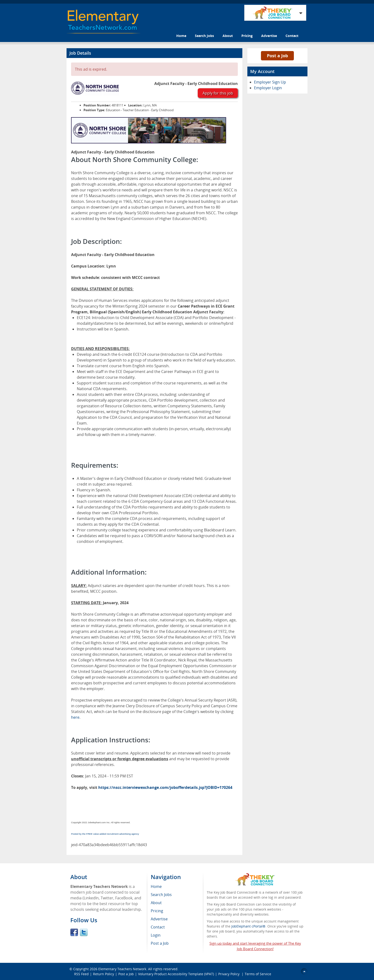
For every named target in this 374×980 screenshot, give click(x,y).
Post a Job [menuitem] (160, 943)
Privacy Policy (229, 974)
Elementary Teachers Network (122, 969)
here (75, 717)
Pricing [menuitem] (157, 911)
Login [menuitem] (156, 935)
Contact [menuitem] (158, 927)
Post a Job (277, 56)
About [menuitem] (156, 903)
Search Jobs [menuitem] (161, 895)
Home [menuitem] (156, 886)
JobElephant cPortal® (248, 926)
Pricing (247, 36)
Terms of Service (258, 974)
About (228, 36)
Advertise (269, 36)
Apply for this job (218, 93)
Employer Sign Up (270, 82)
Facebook (74, 932)
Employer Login (268, 88)
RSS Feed (81, 974)
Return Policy (104, 974)
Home (181, 36)
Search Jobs (204, 36)
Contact (292, 36)
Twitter (84, 932)
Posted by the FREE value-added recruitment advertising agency (105, 834)
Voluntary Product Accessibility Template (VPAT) (176, 974)
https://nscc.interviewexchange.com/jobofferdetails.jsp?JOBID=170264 (165, 787)
